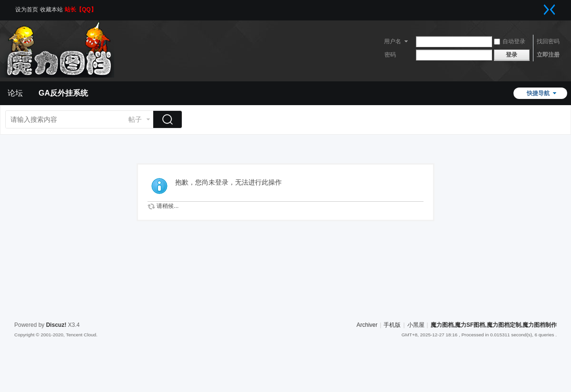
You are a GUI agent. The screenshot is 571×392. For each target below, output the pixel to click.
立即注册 (548, 55)
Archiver (367, 325)
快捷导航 (538, 93)
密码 (390, 55)
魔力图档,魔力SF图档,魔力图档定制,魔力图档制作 (494, 325)
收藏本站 (51, 10)
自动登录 (510, 41)
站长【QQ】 (81, 10)
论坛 (15, 93)
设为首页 (27, 10)
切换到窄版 (550, 10)
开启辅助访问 (540, 7)
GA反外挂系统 (63, 93)
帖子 (135, 119)
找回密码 (548, 41)
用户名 (393, 41)
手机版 (392, 325)
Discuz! (56, 325)
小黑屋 (416, 325)
